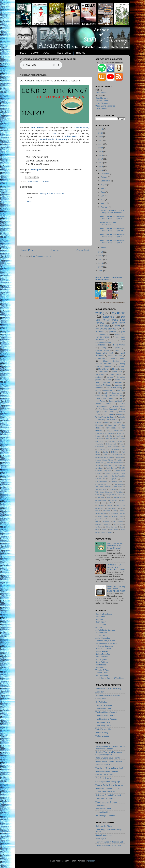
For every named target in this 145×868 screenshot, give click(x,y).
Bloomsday (99, 439)
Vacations (119, 385)
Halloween (107, 382)
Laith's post (36, 170)
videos (104, 530)
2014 (101, 170)
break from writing (115, 388)
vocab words (114, 530)
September (106, 181)
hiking (98, 390)
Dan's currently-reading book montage (109, 279)
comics (101, 420)
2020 (101, 148)
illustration (99, 425)
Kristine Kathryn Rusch (105, 641)
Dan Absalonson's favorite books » (112, 303)
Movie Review (104, 369)
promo (98, 522)
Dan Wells (100, 619)
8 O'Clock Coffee (117, 431)
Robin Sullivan (102, 662)
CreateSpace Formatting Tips (108, 782)
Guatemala (119, 457)
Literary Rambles (103, 812)
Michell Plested (103, 404)
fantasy (110, 506)
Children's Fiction (115, 441)
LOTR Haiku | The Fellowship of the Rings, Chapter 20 (113, 217)
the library (99, 527)
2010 (101, 263)
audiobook (99, 388)
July (103, 188)
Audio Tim (100, 692)
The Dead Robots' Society (106, 712)
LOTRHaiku (44, 181)
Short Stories (101, 93)
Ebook (123, 447)
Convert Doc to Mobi (104, 775)
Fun (106, 455)
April (103, 200)
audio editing (118, 497)
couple (79, 128)
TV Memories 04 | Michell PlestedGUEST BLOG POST (116, 567)
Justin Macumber (103, 638)
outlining (115, 516)
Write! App (99, 495)
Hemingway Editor (103, 809)
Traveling (112, 489)
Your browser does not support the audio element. (41, 65)
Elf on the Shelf (116, 396)
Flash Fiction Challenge (105, 398)
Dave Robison (113, 447)
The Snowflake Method (105, 799)
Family (106, 452)
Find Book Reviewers (105, 778)
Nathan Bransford (103, 654)
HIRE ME (81, 53)
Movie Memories (102, 103)
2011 (101, 259)
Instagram (107, 465)
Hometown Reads (115, 401)
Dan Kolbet (100, 617)
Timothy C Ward (102, 670)
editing (107, 423)
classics (122, 417)
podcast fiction (102, 350)
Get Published (117, 455)
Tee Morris (100, 667)
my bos (123, 513)
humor (98, 511)
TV (111, 484)
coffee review (121, 503)
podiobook (99, 377)
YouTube (101, 497)
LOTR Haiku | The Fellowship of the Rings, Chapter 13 (113, 229)
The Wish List (101, 489)
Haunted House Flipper (104, 460)
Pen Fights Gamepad (108, 409)
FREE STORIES (64, 53)
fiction (117, 506)
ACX (106, 393)
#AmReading (101, 345)
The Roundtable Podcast (106, 719)
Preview (107, 473)
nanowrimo (100, 358)
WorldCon (119, 492)
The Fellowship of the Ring (53, 139)
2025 (101, 129)
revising (110, 377)
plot (122, 516)
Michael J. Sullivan (103, 649)
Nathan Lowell (102, 657)
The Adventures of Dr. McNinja (108, 845)
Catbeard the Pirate (104, 826)
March (104, 203)
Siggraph (113, 479)
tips (121, 527)
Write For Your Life (103, 729)
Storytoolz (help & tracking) (107, 771)
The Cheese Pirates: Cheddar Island (109, 487)
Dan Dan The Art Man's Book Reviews (110, 320)
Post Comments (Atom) (41, 256)
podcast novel (100, 519)
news (118, 326)
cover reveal (112, 420)
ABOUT (47, 53)
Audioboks (108, 436)
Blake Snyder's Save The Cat (108, 758)
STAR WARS (109, 412)
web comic (121, 390)
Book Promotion (111, 439)
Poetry (104, 348)
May (103, 196)
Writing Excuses (102, 736)
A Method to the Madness (105, 433)
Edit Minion (100, 805)
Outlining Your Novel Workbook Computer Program (109, 753)
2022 (101, 140)
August (104, 185)
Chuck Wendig (101, 396)
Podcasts (119, 382)
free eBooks (118, 423)
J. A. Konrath (101, 625)
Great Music (117, 372)
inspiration (112, 425)
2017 (101, 159)
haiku (55, 134)
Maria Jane (109, 366)
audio (109, 497)
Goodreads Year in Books (104, 457)
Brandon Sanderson (104, 614)
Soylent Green (117, 481)
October (104, 177)
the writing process (106, 329)
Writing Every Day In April (106, 417)
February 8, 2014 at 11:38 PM (51, 194)
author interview (101, 500)
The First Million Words (105, 716)
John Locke (99, 468)
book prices (113, 500)
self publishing (109, 390)
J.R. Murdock (101, 635)
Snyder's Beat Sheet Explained (109, 761)
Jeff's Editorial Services (105, 630)
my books (119, 313)
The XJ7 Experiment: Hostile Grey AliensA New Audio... (112, 211)
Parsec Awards (119, 407)
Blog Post (119, 436)
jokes (115, 511)
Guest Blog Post (104, 353)
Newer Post (27, 250)
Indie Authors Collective (115, 463)
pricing (121, 519)
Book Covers (119, 345)
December (105, 173)
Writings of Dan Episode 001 (115, 495)
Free (120, 398)
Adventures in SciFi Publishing (108, 688)
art (113, 339)
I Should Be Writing (104, 705)
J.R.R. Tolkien (118, 465)
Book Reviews (102, 98)
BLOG (23, 53)
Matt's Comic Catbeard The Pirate (110, 678)
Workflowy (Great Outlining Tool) (109, 768)
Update (117, 348)
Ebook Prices (103, 449)
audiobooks (108, 317)
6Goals (108, 380)
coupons (101, 506)
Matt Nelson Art (102, 675)
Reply (29, 201)
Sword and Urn (101, 484)
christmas (121, 366)
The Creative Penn (103, 709)
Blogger (91, 861)
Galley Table (101, 699)
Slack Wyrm (101, 838)
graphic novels (111, 508)
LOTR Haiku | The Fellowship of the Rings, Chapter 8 (113, 235)
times (86, 128)
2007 (101, 271)
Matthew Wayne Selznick (106, 643)
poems (112, 358)
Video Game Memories (105, 106)
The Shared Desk (103, 722)
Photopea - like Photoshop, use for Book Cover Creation (110, 748)
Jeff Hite (99, 627)
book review (119, 323)
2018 (101, 155)
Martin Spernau (111, 468)
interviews (106, 511)
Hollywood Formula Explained (108, 795)
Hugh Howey (101, 622)
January (104, 247)
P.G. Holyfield (101, 659)
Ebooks (122, 358)
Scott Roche (101, 665)
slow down (107, 524)
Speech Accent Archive (105, 765)
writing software (107, 532)
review (121, 522)
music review (113, 513)
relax (114, 522)
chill (104, 503)
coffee (111, 503)
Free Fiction (100, 401)
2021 (101, 144)
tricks (97, 530)
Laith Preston (37, 128)
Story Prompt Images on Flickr (108, 788)
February (105, 207)
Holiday (120, 460)
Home (55, 250)
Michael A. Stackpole (104, 646)
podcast (113, 332)
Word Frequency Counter (106, 802)
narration (105, 326)
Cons (121, 444)
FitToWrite (115, 452)
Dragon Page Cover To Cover (108, 695)
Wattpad (119, 414)
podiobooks (112, 519)
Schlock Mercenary (104, 835)
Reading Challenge (103, 385)
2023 (101, 137)
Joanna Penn (101, 633)
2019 (101, 151)
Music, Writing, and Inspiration (108, 223)
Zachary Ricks (102, 673)
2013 (101, 252)
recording (106, 522)
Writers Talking (102, 733)
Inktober (98, 465)
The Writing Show (103, 726)
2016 (101, 163)
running (98, 524)
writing (100, 313)
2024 (101, 133)
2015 (101, 167)
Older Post (83, 250)
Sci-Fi (123, 473)
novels (107, 516)
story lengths (111, 428)
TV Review (119, 484)
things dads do (111, 527)
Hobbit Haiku (71, 136)
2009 (101, 267)
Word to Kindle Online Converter (109, 785)
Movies (115, 369)
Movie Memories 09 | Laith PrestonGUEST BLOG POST (116, 589)
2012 (101, 256)
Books (118, 350)
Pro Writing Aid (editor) (105, 816)
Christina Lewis (111, 444)
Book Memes (117, 393)
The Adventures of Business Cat (109, 842)
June (103, 192)
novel (100, 516)
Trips (121, 489)
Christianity (99, 444)
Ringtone (115, 473)
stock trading (118, 524)
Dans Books (103, 372)
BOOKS (35, 53)
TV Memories (101, 109)
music (123, 369)
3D (100, 393)
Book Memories (102, 100)
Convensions (100, 447)
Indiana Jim (99, 463)
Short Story (108, 414)
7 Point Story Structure (105, 792)
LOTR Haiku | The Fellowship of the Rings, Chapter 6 (113, 241)
